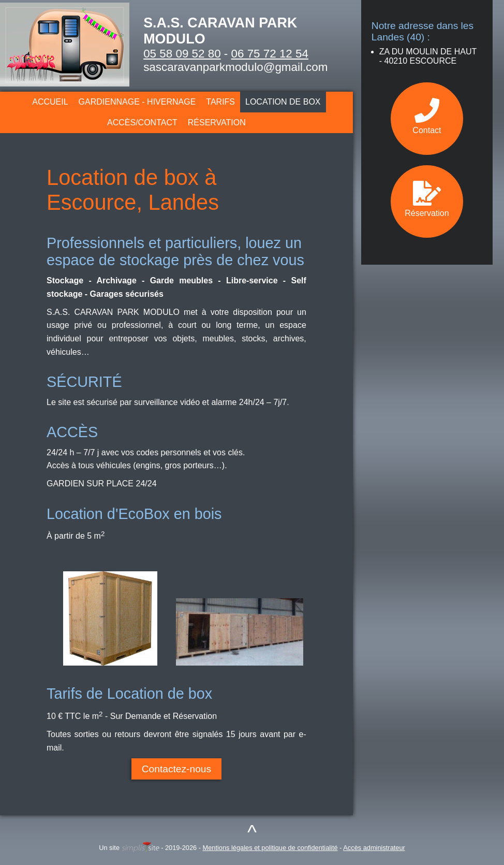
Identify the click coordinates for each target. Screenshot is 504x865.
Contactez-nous (176, 769)
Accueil (50, 102)
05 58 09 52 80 (182, 54)
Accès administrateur (374, 848)
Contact (427, 116)
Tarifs (220, 102)
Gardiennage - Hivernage (137, 102)
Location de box (283, 102)
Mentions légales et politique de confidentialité (270, 848)
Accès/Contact (142, 122)
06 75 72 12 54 (270, 54)
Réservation (217, 122)
